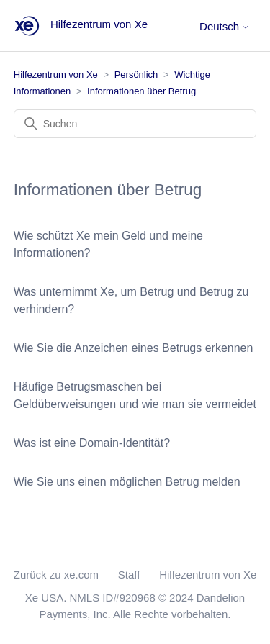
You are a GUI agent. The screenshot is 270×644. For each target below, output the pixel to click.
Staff (129, 575)
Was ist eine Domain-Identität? (92, 443)
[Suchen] (135, 124)
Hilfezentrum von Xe (56, 74)
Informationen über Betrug (141, 91)
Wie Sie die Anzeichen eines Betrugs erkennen (134, 348)
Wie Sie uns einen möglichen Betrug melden (127, 482)
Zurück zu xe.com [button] (56, 575)
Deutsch (224, 26)
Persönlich (136, 74)
